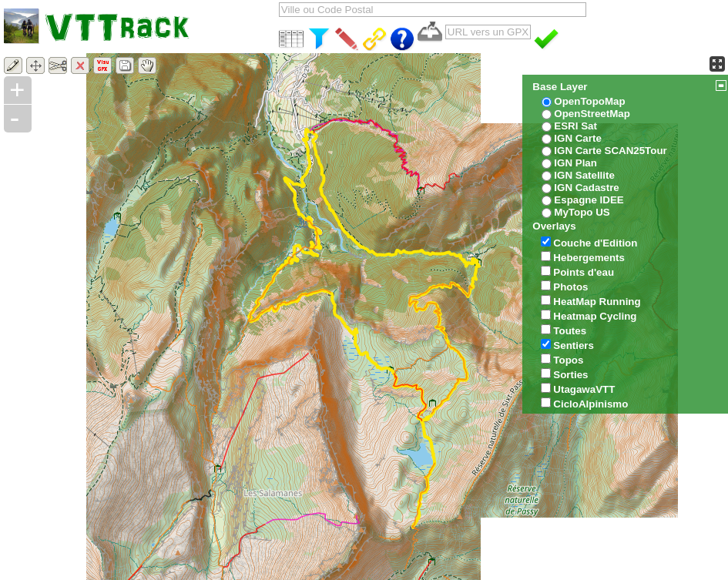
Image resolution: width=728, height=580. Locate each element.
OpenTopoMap (589, 101)
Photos (570, 287)
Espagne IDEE (589, 200)
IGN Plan (575, 163)
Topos (568, 360)
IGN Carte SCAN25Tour (610, 151)
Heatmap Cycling (595, 316)
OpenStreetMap (592, 114)
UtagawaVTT (584, 389)
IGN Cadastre (586, 188)
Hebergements (589, 258)
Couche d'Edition (595, 243)
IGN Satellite (584, 175)
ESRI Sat (575, 126)
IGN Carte (577, 138)
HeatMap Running (597, 302)
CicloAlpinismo (590, 404)
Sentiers (574, 345)
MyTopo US (582, 212)
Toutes (570, 331)
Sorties (570, 375)
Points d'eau (584, 272)
